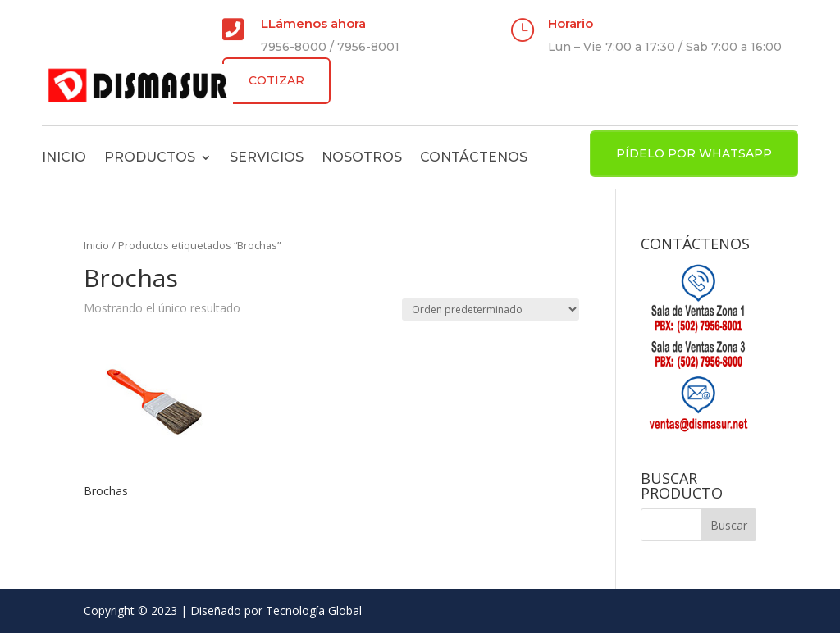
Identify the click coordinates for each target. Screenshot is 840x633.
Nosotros (362, 157)
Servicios (267, 157)
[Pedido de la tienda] (491, 310)
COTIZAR (276, 80)
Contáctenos (474, 157)
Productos (150, 157)
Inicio (64, 157)
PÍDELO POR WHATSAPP (694, 153)
